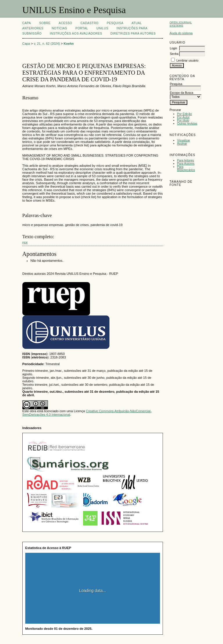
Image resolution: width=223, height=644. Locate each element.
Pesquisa (115, 23)
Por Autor (183, 117)
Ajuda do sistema (181, 33)
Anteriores (33, 28)
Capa (27, 23)
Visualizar (184, 140)
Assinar (182, 144)
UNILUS (102, 28)
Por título (183, 120)
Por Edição (185, 114)
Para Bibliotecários (186, 168)
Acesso (65, 23)
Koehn (69, 44)
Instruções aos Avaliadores (76, 34)
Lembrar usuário (188, 61)
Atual (137, 23)
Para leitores (186, 160)
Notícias (59, 28)
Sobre (45, 23)
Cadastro (89, 23)
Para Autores (186, 164)
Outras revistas (187, 124)
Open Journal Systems (181, 24)
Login (173, 48)
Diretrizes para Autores (133, 34)
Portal (82, 28)
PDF (25, 242)
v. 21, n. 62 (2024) (47, 44)
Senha (174, 54)
